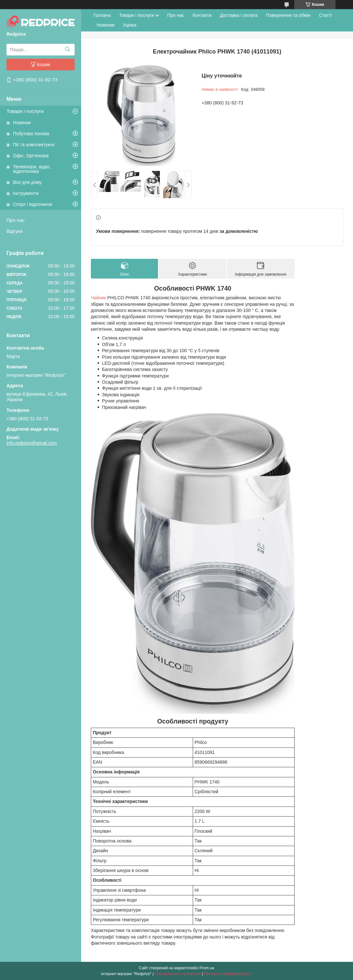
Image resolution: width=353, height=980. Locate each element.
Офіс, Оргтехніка (31, 156)
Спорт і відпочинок (33, 204)
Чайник (98, 298)
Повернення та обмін (288, 15)
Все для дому (27, 182)
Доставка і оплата (239, 15)
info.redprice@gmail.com (32, 443)
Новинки (22, 123)
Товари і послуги (25, 111)
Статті (325, 15)
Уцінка (130, 25)
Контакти (202, 15)
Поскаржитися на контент (178, 974)
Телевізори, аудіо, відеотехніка (32, 169)
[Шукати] (67, 50)
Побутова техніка (31, 134)
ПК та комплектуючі (34, 145)
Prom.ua (207, 968)
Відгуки (15, 231)
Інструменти (26, 193)
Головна (102, 15)
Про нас (16, 220)
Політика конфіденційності (228, 974)
